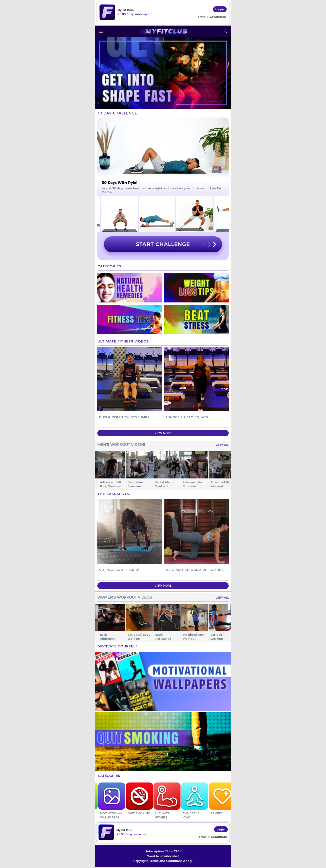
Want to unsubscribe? (163, 857)
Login (220, 9)
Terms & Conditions (211, 17)
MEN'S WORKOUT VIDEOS (121, 445)
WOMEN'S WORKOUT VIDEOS (125, 597)
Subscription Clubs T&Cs (163, 852)
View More (163, 433)
